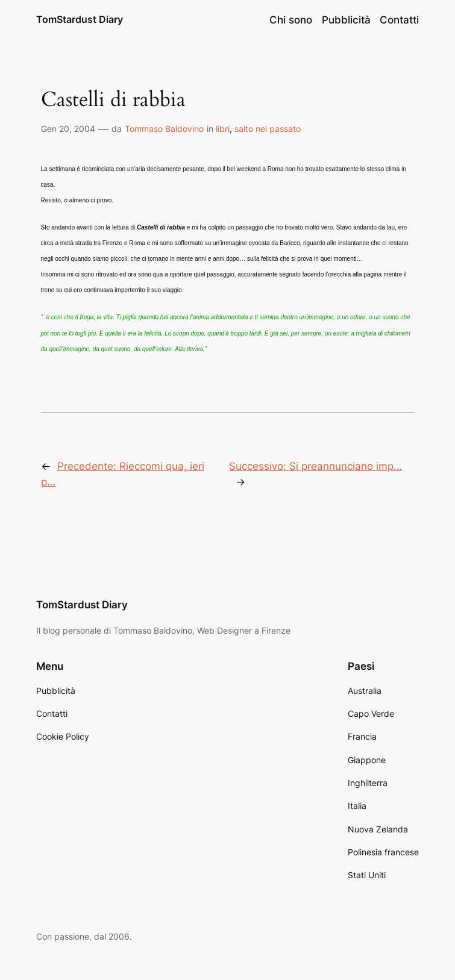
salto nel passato (268, 129)
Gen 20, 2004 (68, 129)
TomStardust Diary (80, 19)
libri (223, 129)
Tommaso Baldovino (164, 129)
